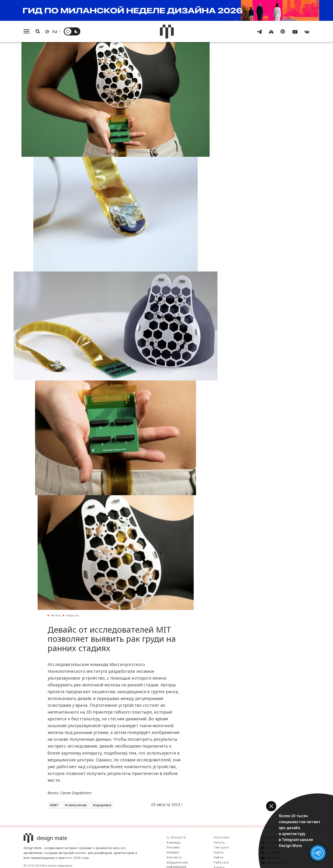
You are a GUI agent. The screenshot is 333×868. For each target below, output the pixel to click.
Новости (72, 616)
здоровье (103, 807)
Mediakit (173, 853)
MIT (55, 807)
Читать (56, 616)
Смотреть (222, 848)
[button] (271, 806)
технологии (77, 807)
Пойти (219, 853)
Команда (174, 843)
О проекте (176, 838)
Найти (219, 857)
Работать (221, 863)
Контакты (174, 857)
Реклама (173, 848)
